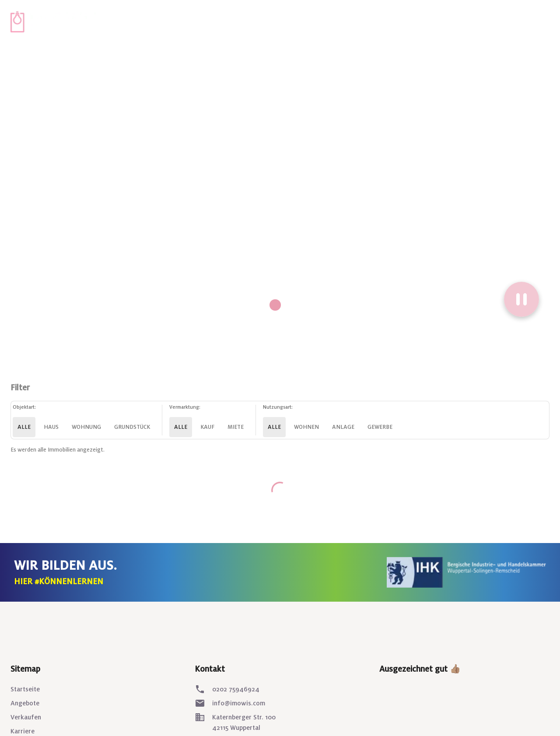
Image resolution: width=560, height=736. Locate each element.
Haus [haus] (51, 427)
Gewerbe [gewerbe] (380, 427)
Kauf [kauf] (207, 427)
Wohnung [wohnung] (86, 427)
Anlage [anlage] (343, 427)
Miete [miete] (236, 427)
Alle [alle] (24, 427)
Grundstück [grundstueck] (132, 427)
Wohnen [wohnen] (306, 427)
